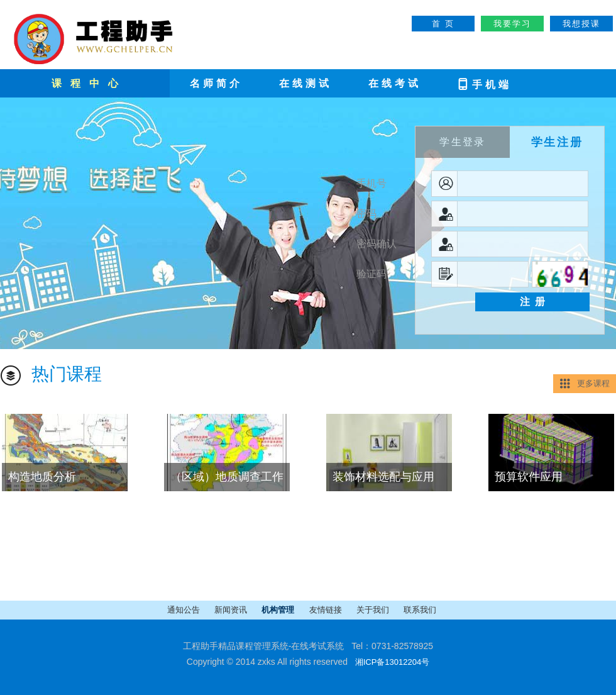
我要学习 (512, 24)
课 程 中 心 (86, 83)
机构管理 (279, 610)
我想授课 (581, 24)
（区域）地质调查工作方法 (224, 481)
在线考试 (395, 83)
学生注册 (557, 142)
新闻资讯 (232, 610)
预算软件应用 (529, 477)
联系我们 (420, 610)
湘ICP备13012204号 (393, 662)
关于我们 (374, 610)
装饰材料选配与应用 (383, 477)
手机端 (484, 83)
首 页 (443, 24)
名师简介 (216, 83)
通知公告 (184, 610)
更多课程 (593, 383)
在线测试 (305, 83)
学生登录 (463, 142)
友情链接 (327, 610)
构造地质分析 (42, 477)
